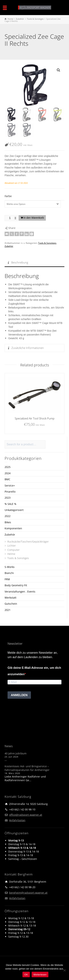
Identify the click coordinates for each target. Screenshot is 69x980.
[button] (59, 70)
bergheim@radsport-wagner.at (28, 893)
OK (26, 975)
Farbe (8, 196)
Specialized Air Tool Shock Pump (35, 418)
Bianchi (9, 573)
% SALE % (10, 504)
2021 (8, 610)
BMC (7, 479)
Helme (11, 554)
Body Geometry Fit (16, 585)
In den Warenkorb (34, 218)
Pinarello (10, 492)
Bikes (8, 522)
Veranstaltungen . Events (20, 591)
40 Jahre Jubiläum (16, 753)
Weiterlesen (40, 975)
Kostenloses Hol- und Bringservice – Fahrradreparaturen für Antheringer (27, 768)
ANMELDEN (19, 695)
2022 (8, 516)
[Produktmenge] (11, 218)
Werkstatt (10, 598)
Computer (14, 550)
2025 (8, 467)
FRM (7, 579)
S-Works (10, 567)
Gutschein (11, 604)
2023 (8, 498)
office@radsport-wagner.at (26, 815)
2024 (8, 473)
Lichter (12, 546)
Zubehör (9, 246)
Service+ (10, 485)
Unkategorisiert (14, 510)
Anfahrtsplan (17, 820)
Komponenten (13, 528)
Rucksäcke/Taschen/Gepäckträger (28, 542)
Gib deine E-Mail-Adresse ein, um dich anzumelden (34, 671)
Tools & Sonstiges (47, 243)
